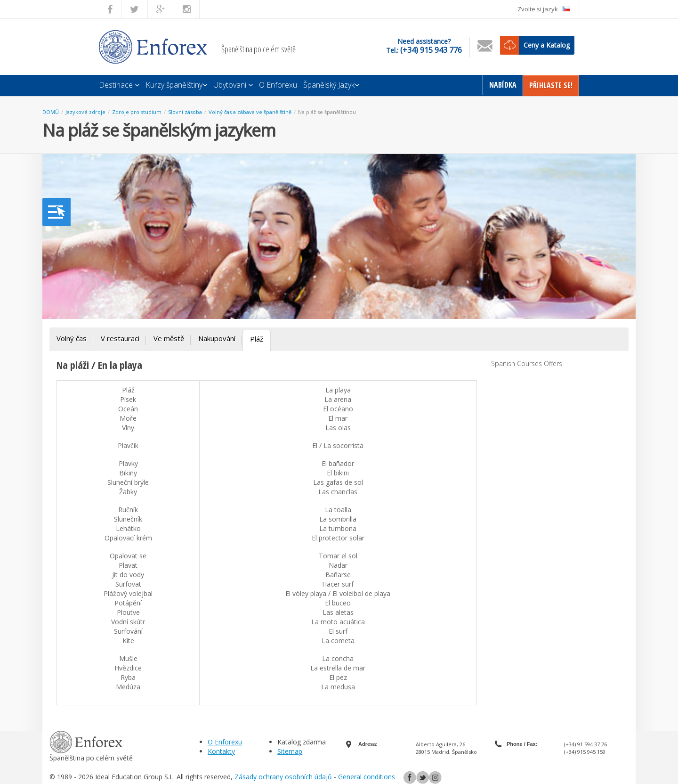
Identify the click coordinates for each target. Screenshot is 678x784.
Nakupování (217, 338)
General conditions (367, 777)
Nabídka (503, 85)
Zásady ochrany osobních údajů (283, 777)
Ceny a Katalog (547, 45)
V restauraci (120, 338)
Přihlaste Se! (551, 85)
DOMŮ (51, 112)
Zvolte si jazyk (544, 9)
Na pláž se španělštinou (327, 112)
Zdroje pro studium (137, 112)
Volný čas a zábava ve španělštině (250, 112)
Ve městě (169, 338)
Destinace (119, 85)
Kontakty (221, 751)
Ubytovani (233, 85)
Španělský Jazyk (331, 85)
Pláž (257, 339)
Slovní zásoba (185, 112)
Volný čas (72, 338)
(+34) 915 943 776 (431, 50)
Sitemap (290, 751)
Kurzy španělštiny (176, 85)
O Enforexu (278, 85)
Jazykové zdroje (85, 112)
